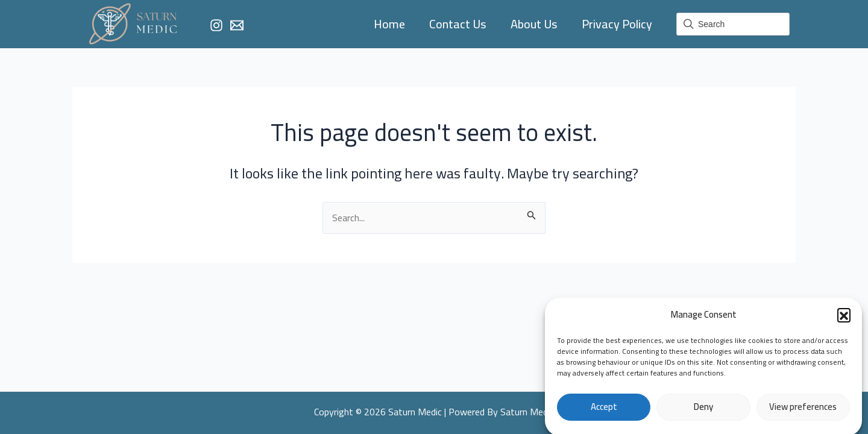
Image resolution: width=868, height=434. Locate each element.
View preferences (803, 410)
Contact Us (458, 24)
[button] (844, 319)
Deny (703, 410)
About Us (534, 24)
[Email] (237, 25)
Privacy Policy (617, 24)
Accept (604, 410)
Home (389, 24)
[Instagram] (216, 25)
